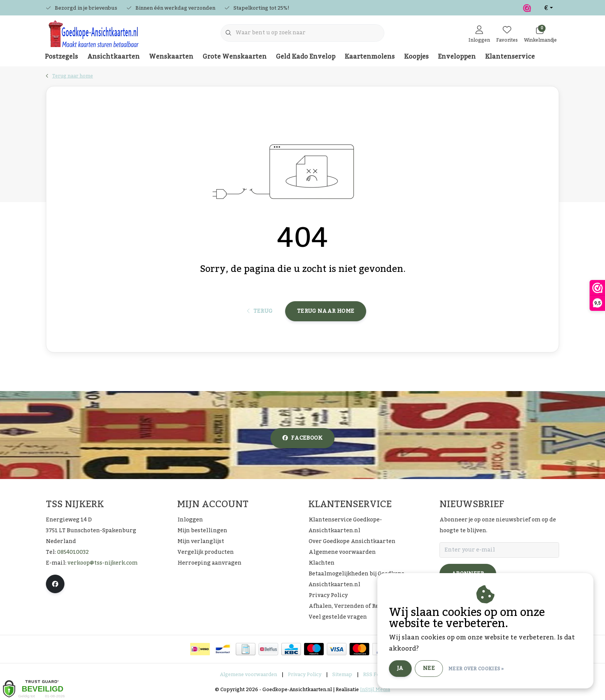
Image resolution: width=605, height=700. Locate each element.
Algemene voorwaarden (248, 675)
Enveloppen (457, 57)
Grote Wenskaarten (235, 57)
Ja (400, 668)
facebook (302, 438)
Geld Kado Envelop (306, 57)
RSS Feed (374, 675)
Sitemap (342, 675)
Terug (260, 311)
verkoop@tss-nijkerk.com (103, 563)
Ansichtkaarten (113, 57)
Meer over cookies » (476, 669)
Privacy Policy (305, 675)
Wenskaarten (171, 57)
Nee (429, 668)
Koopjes (416, 57)
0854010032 (73, 552)
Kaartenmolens (370, 57)
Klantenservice (510, 57)
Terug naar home (326, 311)
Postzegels (61, 57)
